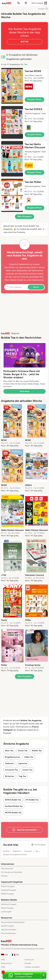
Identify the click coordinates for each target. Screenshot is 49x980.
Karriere (4, 876)
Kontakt (28, 963)
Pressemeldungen (8, 933)
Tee (26, 64)
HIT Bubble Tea (32, 800)
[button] (24, 86)
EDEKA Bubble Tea (13, 800)
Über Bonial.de (7, 869)
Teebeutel (9, 763)
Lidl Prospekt (6, 912)
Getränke (28, 851)
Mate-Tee (9, 751)
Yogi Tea (22, 776)
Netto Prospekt (7, 908)
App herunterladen (9, 930)
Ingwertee (23, 763)
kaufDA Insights (8, 926)
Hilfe (3, 960)
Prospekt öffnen (34, 100)
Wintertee (10, 776)
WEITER (24, 42)
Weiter (36, 287)
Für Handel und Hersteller (12, 872)
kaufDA (6, 851)
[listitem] (13, 426)
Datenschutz (38, 280)
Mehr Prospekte (24, 217)
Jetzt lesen (25, 391)
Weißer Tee (37, 751)
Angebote (17, 851)
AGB (3, 967)
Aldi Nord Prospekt (9, 904)
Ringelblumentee (12, 757)
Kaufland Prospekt (8, 890)
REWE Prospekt (7, 894)
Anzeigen (43, 9)
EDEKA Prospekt (8, 886)
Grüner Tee (23, 751)
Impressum (29, 960)
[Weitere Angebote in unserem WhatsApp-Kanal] (22, 975)
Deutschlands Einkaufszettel (13, 922)
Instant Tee (27, 770)
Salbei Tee (29, 757)
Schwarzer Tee (11, 770)
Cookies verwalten (32, 967)
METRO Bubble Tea (13, 813)
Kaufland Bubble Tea (14, 806)
